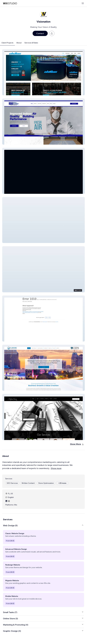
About (19, 43)
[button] (43, 72)
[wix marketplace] (10, 3)
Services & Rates (31, 43)
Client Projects (7, 43)
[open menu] (83, 3)
